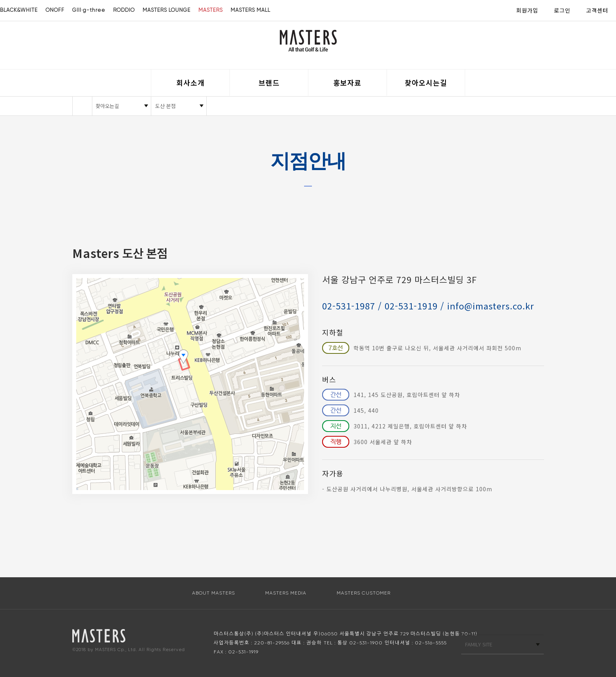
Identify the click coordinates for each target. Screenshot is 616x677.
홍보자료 (347, 82)
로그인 (562, 10)
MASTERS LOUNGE (167, 10)
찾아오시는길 (426, 82)
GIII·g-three (89, 10)
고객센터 (597, 10)
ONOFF (55, 10)
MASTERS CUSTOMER (364, 593)
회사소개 (191, 82)
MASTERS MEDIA (286, 593)
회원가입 (527, 10)
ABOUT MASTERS (214, 593)
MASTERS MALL (250, 10)
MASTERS (211, 10)
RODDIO (124, 10)
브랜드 (269, 82)
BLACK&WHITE (19, 10)
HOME (82, 106)
